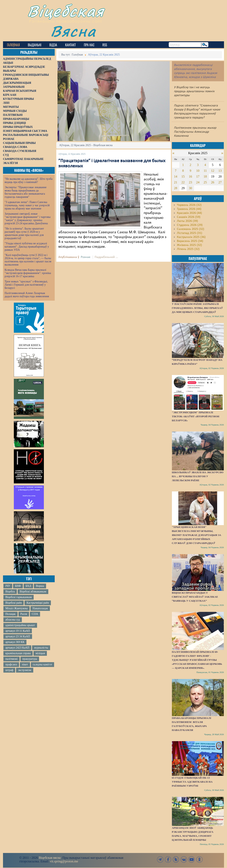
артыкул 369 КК (15, 642)
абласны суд (13, 620)
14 (176, 176)
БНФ (18, 586)
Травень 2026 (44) (189, 209)
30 (190, 188)
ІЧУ (8, 586)
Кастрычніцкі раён (38, 603)
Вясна (73, 31)
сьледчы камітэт (43, 664)
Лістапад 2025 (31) (190, 233)
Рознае (86, 257)
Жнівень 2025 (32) (189, 245)
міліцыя (40, 653)
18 (205, 176)
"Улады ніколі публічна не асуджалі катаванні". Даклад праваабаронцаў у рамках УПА (27, 247)
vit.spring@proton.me (64, 861)
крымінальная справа (18, 653)
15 (183, 176)
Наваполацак (40, 608)
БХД (28, 586)
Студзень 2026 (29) (190, 225)
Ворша (40, 586)
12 (213, 171)
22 (183, 182)
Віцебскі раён (14, 603)
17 (198, 176)
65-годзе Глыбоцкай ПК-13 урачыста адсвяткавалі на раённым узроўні (192, 782)
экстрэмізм (25, 670)
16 (190, 176)
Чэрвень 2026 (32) (189, 205)
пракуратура (30, 659)
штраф (9, 670)
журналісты (41, 648)
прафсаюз (11, 664)
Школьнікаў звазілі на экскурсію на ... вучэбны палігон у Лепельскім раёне (198, 476)
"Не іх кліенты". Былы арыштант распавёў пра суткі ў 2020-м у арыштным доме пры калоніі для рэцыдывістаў (24, 233)
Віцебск (10, 592)
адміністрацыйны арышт (20, 625)
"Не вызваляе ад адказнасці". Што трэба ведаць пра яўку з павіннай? (29, 180)
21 (176, 182)
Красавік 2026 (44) (189, 213)
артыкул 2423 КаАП (17, 648)
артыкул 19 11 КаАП (18, 631)
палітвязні (12, 659)
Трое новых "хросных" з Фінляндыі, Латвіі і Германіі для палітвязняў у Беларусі (26, 285)
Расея (24, 614)
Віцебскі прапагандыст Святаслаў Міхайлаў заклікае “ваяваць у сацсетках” (195, 597)
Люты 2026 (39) (187, 221)
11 (205, 171)
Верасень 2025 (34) (190, 241)
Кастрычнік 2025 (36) (191, 237)
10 (198, 171)
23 (190, 182)
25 (205, 182)
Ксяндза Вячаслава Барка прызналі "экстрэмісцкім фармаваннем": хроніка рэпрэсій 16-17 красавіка (28, 273)
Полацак (11, 614)
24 (198, 182)
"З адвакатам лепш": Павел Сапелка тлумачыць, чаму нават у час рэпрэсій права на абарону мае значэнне (27, 205)
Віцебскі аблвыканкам (33, 592)
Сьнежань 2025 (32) (191, 229)
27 (220, 182)
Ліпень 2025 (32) (188, 249)
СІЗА (35, 614)
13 (220, 171)
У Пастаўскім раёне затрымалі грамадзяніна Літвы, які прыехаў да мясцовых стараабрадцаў (197, 308)
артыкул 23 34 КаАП (18, 636)
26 (213, 182)
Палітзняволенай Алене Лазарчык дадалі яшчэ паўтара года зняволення (27, 295)
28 (176, 188)
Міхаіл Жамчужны (17, 608)
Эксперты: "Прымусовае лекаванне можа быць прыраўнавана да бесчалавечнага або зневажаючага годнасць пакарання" (26, 192)
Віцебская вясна (50, 858)
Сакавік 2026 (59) (189, 217)
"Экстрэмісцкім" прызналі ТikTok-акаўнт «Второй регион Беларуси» (196, 416)
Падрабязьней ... (106, 257)
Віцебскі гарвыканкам (19, 597)
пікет (25, 664)
